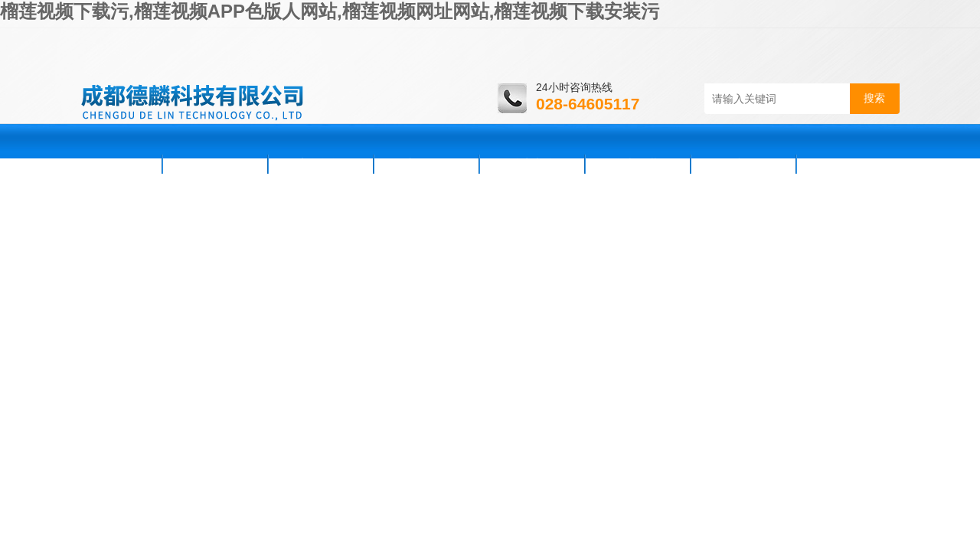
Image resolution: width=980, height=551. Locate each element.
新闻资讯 (321, 164)
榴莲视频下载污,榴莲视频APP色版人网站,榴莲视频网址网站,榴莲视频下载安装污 (330, 11)
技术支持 (532, 164)
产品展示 (426, 164)
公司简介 (215, 164)
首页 (120, 164)
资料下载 (638, 164)
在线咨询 (743, 164)
